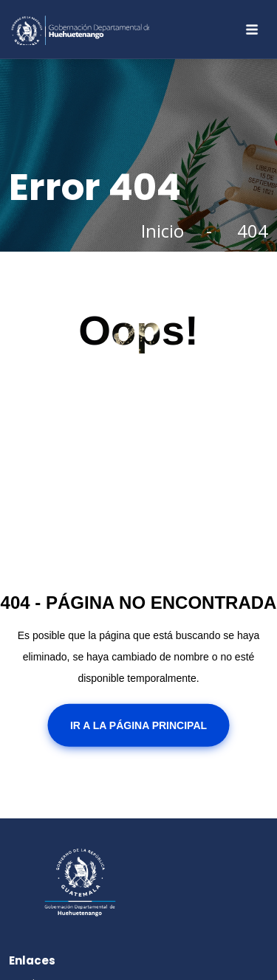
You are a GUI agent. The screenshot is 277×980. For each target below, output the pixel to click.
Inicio (163, 231)
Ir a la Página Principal (138, 725)
